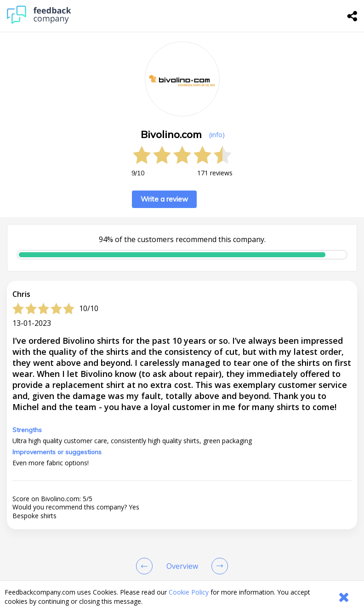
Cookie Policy (189, 592)
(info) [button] (217, 135)
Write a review (164, 199)
